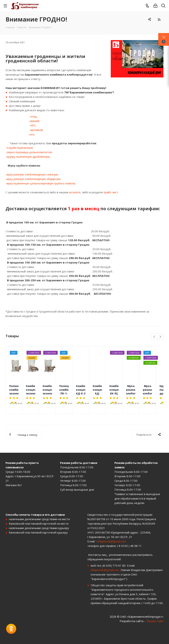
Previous (154, 337)
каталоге (75, 192)
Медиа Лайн (155, 621)
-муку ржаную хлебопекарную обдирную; (33, 179)
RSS (159, 19)
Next (160, 337)
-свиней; (34, 121)
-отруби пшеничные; (19, 148)
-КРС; (33, 125)
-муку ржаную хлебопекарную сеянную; (32, 174)
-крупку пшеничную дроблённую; (28, 157)
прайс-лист (111, 192)
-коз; (32, 134)
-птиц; (33, 116)
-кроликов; (36, 130)
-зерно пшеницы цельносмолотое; (29, 152)
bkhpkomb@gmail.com (112, 541)
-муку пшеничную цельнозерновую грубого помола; (41, 183)
